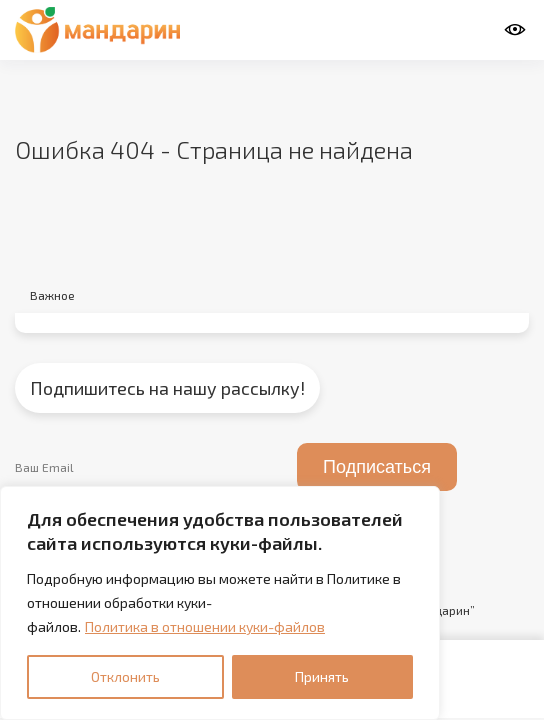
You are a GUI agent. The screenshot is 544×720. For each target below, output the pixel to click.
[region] (220, 603)
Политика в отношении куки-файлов (205, 626)
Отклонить (125, 676)
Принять (322, 676)
